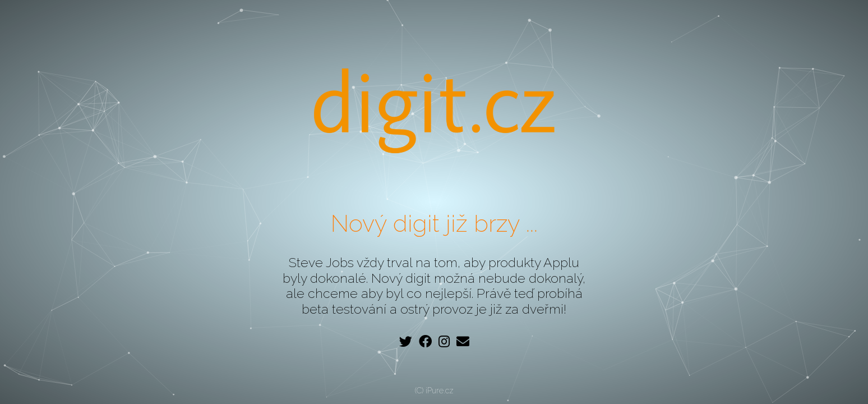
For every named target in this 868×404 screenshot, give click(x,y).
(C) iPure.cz (434, 391)
